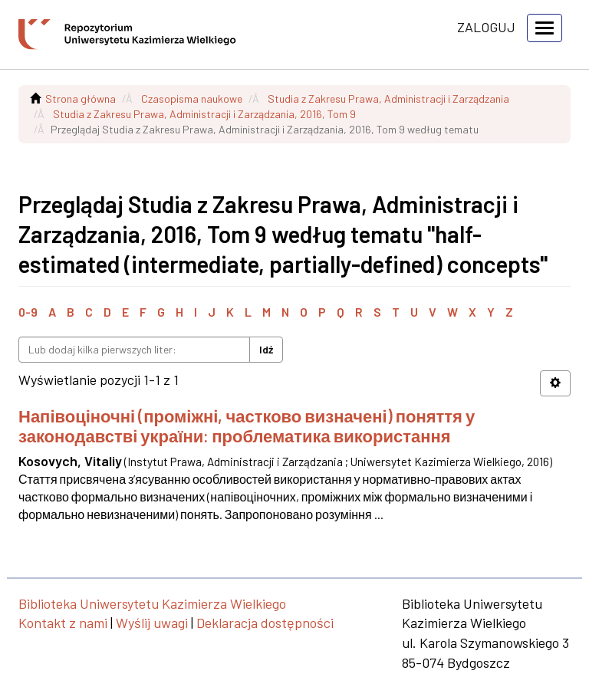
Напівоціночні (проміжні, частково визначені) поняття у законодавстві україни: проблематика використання (247, 426)
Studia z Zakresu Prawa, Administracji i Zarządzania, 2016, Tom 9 (204, 114)
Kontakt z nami (63, 623)
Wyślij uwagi (152, 623)
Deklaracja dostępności (265, 623)
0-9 (28, 312)
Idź (266, 349)
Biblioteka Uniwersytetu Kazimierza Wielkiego (152, 603)
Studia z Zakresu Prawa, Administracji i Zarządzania (388, 99)
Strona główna (81, 99)
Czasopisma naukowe (192, 99)
